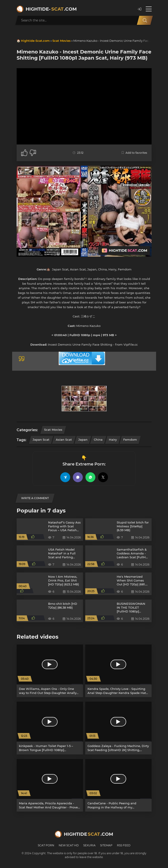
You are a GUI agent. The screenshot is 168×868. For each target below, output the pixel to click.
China (98, 440)
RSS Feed (124, 845)
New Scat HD (69, 845)
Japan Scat (41, 440)
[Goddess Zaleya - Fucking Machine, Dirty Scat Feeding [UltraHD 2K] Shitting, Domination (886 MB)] (118, 728)
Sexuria (89, 845)
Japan (83, 440)
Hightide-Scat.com (35, 41)
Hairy (113, 440)
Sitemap (106, 845)
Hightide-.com (51, 9)
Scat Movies (62, 41)
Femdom (130, 440)
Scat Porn (46, 845)
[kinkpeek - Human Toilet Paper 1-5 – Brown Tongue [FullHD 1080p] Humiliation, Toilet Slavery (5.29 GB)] (50, 728)
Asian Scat (64, 440)
